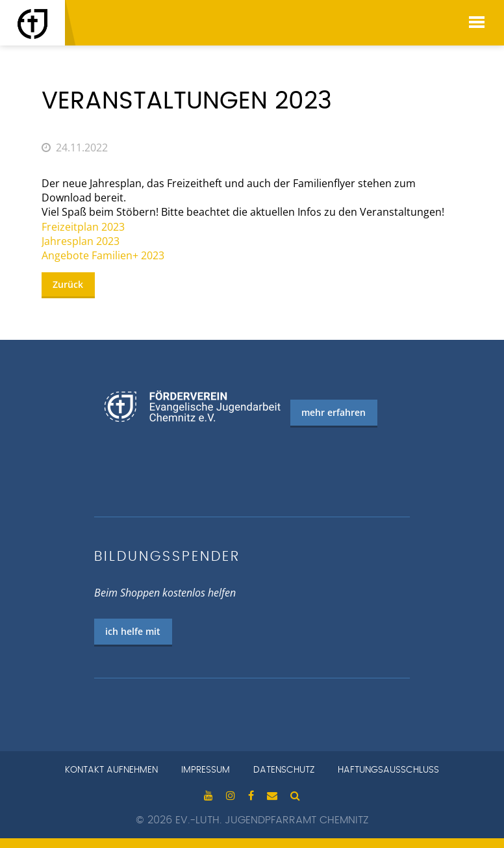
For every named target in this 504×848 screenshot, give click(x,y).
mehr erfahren (334, 412)
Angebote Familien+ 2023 (103, 255)
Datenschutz (284, 770)
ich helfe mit (133, 631)
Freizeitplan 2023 (83, 227)
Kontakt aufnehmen (111, 770)
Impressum (206, 770)
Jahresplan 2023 (81, 241)
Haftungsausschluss (388, 770)
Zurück (68, 284)
